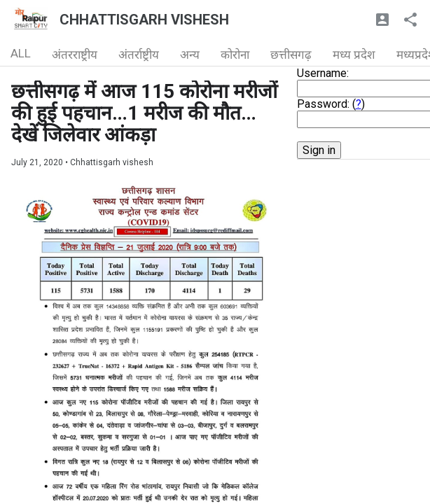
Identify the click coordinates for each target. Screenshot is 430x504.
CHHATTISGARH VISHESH (144, 20)
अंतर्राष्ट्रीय (139, 55)
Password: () (331, 104)
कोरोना (235, 55)
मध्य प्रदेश (354, 55)
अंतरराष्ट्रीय (75, 55)
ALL (21, 53)
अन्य (190, 55)
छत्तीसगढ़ (291, 55)
